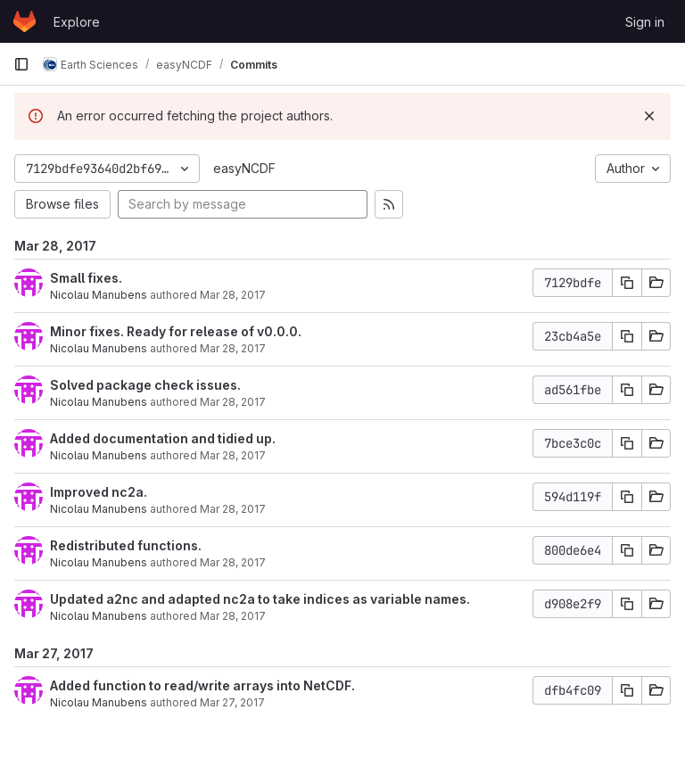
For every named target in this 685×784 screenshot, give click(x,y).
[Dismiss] (649, 116)
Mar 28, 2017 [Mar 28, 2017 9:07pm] (233, 348)
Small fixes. (86, 278)
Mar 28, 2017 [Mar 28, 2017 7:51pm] (233, 509)
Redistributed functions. (126, 545)
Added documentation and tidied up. (163, 438)
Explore (77, 22)
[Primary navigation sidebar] (21, 64)
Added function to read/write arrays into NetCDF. (202, 685)
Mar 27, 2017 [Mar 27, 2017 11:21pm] (232, 702)
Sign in (645, 22)
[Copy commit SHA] (627, 283)
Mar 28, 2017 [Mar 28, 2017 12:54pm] (233, 562)
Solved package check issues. (145, 385)
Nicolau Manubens (99, 295)
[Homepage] (25, 21)
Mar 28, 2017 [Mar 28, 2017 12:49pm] (233, 616)
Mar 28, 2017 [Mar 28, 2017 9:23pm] (233, 295)
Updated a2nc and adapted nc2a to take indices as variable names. (260, 599)
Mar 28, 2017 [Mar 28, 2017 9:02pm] (233, 402)
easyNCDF (244, 168)
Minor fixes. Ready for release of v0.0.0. (176, 331)
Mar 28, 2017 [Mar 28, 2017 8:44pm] (233, 455)
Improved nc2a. (99, 492)
